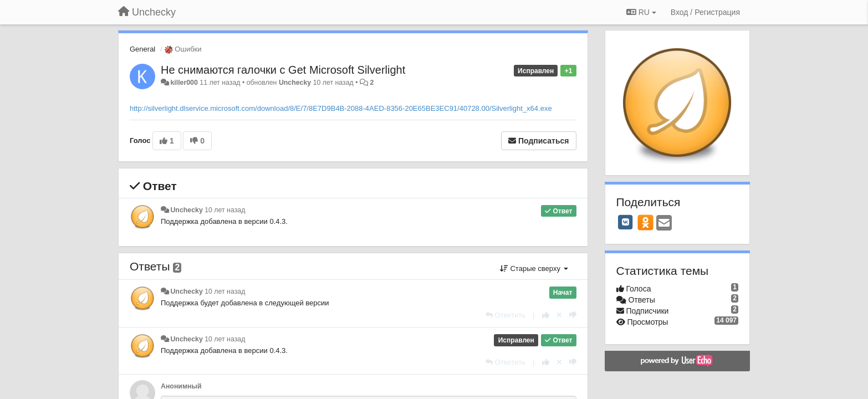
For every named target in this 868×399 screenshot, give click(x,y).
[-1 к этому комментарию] (573, 315)
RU (641, 12)
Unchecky (295, 83)
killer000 (184, 83)
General (142, 49)
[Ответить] (506, 315)
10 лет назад (225, 210)
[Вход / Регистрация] (705, 12)
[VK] (626, 222)
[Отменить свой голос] (559, 315)
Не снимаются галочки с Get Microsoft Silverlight (283, 70)
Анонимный (181, 386)
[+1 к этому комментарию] (546, 315)
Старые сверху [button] (534, 268)
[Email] (664, 224)
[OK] (645, 222)
